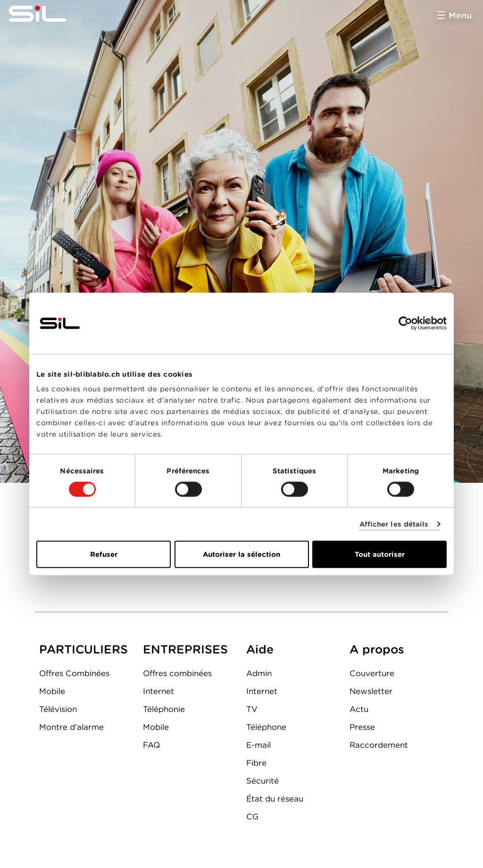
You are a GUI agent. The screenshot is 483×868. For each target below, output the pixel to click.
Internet (158, 691)
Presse (362, 727)
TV (252, 709)
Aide (260, 649)
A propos (377, 649)
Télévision (58, 709)
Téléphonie (164, 709)
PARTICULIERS (83, 649)
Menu (460, 15)
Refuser (104, 554)
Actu (359, 709)
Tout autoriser (380, 554)
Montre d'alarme (71, 727)
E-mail (258, 745)
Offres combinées (177, 673)
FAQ (151, 745)
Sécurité (262, 781)
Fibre (256, 763)
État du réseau (275, 799)
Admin (259, 673)
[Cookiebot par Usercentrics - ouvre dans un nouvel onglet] (405, 323)
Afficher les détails (394, 524)
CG (252, 817)
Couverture (372, 673)
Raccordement (379, 745)
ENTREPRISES (185, 649)
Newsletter (371, 691)
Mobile (52, 691)
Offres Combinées (74, 673)
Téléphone (266, 727)
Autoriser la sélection (241, 554)
